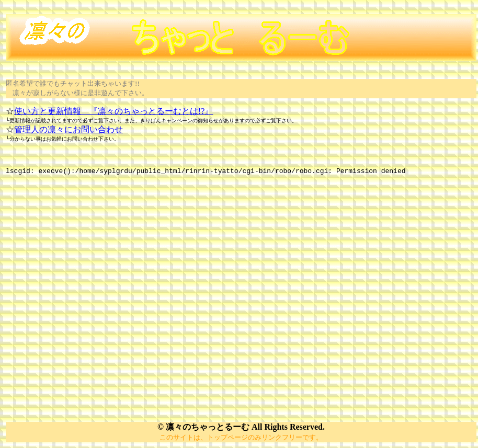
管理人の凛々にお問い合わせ (69, 129)
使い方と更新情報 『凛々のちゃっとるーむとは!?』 (113, 111)
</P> (241, 291)
